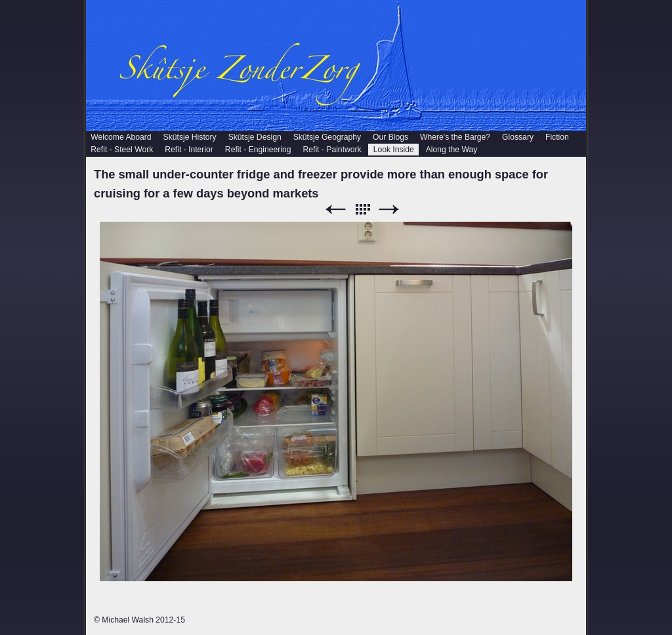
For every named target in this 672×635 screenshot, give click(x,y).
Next (389, 210)
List (362, 210)
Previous (335, 210)
